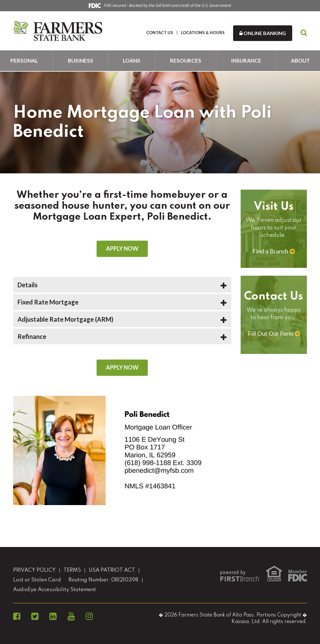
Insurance (246, 61)
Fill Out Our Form (270, 333)
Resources (186, 61)
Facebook (17, 616)
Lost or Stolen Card (37, 580)
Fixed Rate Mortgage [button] (48, 302)
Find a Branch (270, 251)
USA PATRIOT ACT (112, 570)
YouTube (71, 616)
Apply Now (122, 248)
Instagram (89, 616)
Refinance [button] (32, 336)
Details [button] (27, 285)
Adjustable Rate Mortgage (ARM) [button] (65, 319)
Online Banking (263, 33)
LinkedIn (53, 616)
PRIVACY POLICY (34, 570)
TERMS (72, 570)
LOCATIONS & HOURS (203, 33)
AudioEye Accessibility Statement (55, 590)
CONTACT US (160, 33)
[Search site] (304, 33)
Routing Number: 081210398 (103, 580)
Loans (132, 61)
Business (80, 61)
